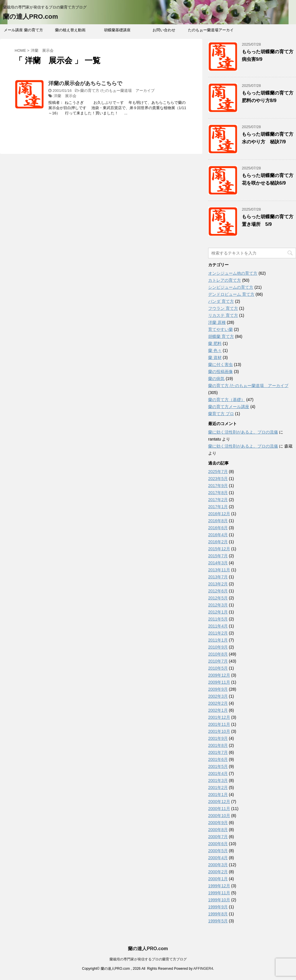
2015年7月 (218, 556)
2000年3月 (218, 865)
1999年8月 (218, 914)
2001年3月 (218, 780)
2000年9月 (218, 823)
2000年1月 (218, 879)
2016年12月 (219, 514)
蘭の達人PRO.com (30, 17)
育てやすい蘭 (220, 329)
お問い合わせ (164, 30)
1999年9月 (218, 907)
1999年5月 (218, 921)
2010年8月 (218, 654)
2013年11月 (219, 570)
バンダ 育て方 (221, 301)
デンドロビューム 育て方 (231, 294)
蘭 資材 (215, 357)
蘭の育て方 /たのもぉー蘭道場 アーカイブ (117, 91)
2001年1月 (218, 795)
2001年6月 (218, 759)
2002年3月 (218, 696)
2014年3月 (218, 563)
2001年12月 (219, 717)
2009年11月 (219, 682)
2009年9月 (218, 689)
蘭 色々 (215, 350)
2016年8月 (218, 521)
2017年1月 (218, 507)
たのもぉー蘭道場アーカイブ (211, 32)
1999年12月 (219, 886)
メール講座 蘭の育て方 (23, 30)
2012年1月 (218, 612)
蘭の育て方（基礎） (227, 400)
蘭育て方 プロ (221, 414)
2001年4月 (218, 773)
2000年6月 (218, 844)
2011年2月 (218, 633)
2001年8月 (218, 745)
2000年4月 (218, 858)
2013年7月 (218, 577)
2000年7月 (218, 837)
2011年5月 (218, 619)
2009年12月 (219, 675)
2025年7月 (218, 472)
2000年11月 (219, 809)
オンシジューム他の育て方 (233, 273)
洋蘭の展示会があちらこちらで (85, 83)
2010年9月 (218, 647)
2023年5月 (218, 479)
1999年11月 (219, 893)
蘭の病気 (216, 379)
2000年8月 (218, 830)
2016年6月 (218, 528)
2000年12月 (219, 802)
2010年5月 (218, 668)
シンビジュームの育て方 (231, 287)
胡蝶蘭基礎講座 (117, 30)
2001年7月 (218, 752)
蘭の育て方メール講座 (229, 407)
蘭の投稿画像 (220, 372)
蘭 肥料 (215, 343)
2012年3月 (218, 605)
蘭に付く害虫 (220, 365)
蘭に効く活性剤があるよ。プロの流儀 (243, 432)
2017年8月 (218, 493)
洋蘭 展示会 (65, 96)
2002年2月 (218, 703)
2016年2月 (218, 542)
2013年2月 (218, 584)
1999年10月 (219, 900)
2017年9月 (218, 486)
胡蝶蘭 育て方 (221, 336)
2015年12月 (219, 549)
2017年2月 (218, 500)
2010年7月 (218, 661)
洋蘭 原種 (217, 322)
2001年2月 (218, 788)
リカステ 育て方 (223, 315)
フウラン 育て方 (223, 308)
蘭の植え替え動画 (70, 30)
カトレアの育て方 (225, 280)
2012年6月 (218, 591)
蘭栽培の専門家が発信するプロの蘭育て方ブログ (148, 959)
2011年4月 (218, 626)
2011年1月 (218, 640)
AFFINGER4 (203, 969)
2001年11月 (219, 724)
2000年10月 (219, 816)
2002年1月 (218, 710)
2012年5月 (218, 598)
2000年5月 (218, 851)
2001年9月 (218, 738)
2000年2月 (218, 872)
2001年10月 (219, 731)
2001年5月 (218, 766)
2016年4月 (218, 535)
